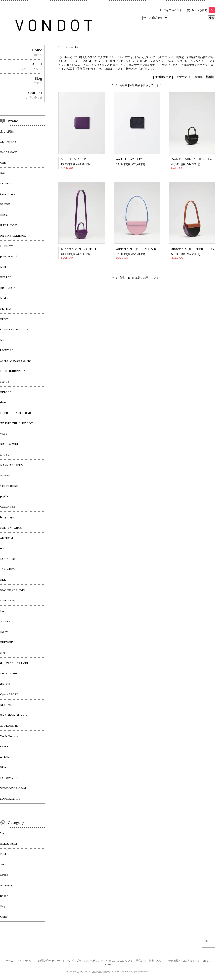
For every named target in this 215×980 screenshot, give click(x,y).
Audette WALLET (75, 159)
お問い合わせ (46, 961)
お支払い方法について (119, 961)
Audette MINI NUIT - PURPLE (85, 249)
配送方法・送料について (150, 961)
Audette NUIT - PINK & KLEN (140, 249)
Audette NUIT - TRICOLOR (193, 249)
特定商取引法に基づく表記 (184, 961)
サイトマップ (65, 961)
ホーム (10, 961)
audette (74, 47)
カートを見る (203, 10)
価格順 (198, 77)
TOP (61, 47)
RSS (206, 961)
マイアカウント (173, 10)
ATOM (107, 964)
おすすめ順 (183, 77)
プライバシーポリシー (90, 961)
